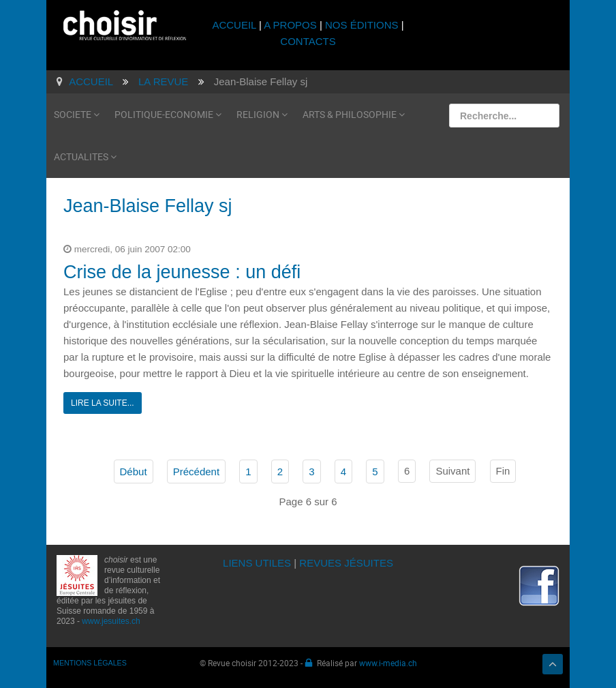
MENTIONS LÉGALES (90, 663)
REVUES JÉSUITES (346, 563)
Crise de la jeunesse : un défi (182, 272)
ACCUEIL (235, 25)
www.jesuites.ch (111, 621)
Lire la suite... (103, 403)
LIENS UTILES (257, 563)
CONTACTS (308, 41)
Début (134, 472)
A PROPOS (290, 25)
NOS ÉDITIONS (362, 25)
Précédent (196, 472)
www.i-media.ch (388, 663)
